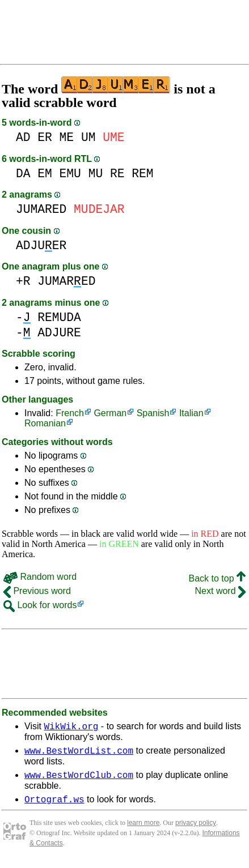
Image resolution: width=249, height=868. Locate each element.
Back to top (218, 578)
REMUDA (59, 317)
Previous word (37, 591)
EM (45, 174)
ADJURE (59, 333)
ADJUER (41, 245)
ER (45, 137)
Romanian (45, 423)
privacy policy (196, 829)
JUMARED (41, 209)
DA (23, 174)
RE (117, 174)
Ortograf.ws (54, 806)
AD (23, 137)
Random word (40, 577)
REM (142, 174)
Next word (220, 591)
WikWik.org (71, 728)
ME (67, 137)
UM (88, 137)
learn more (143, 829)
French (70, 413)
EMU (70, 174)
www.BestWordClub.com (79, 780)
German (110, 413)
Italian (191, 413)
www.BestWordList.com (79, 754)
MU (96, 174)
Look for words (40, 605)
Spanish (153, 413)
